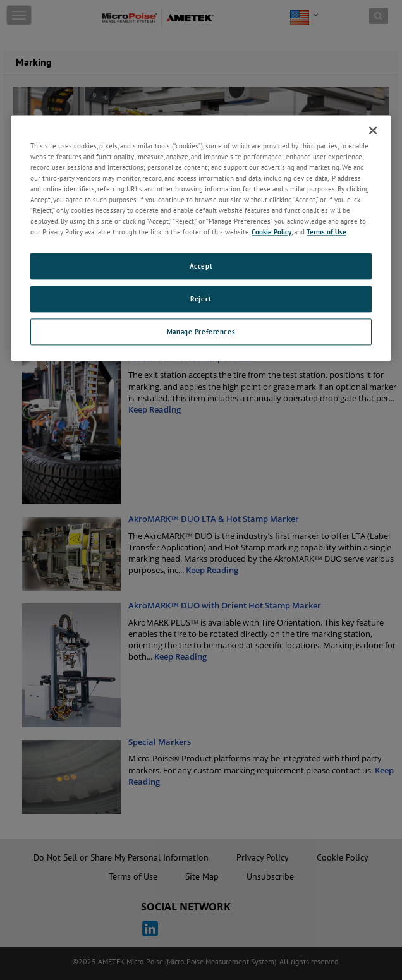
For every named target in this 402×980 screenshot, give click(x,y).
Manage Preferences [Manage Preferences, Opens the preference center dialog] (201, 331)
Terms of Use (326, 232)
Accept (201, 266)
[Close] (373, 130)
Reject (201, 299)
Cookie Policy (271, 232)
